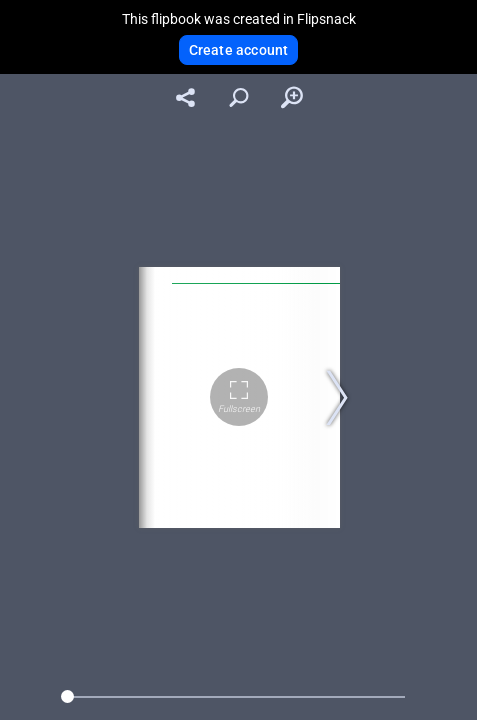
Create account (239, 50)
